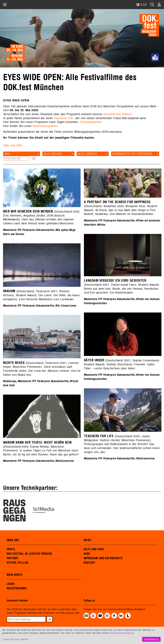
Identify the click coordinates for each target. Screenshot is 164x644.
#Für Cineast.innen (66, 306)
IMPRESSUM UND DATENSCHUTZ (103, 558)
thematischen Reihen (117, 114)
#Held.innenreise (145, 459)
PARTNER (12, 558)
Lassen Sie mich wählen (15, 639)
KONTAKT (89, 563)
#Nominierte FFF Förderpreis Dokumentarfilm (29, 230)
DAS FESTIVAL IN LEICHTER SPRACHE (29, 554)
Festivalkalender (91, 122)
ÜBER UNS (13, 540)
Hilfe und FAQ (13, 145)
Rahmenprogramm (45, 126)
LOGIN (10, 584)
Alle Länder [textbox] (87, 154)
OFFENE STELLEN (17, 563)
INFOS (87, 540)
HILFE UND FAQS (94, 549)
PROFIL (11, 549)
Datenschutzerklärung (122, 633)
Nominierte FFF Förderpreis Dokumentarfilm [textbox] (136, 154)
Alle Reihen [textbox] (53, 154)
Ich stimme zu (151, 639)
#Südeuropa (10, 381)
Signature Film (64, 118)
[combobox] (22, 154)
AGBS (87, 554)
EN (145, 5)
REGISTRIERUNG (17, 588)
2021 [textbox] (7, 154)
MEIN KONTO (15, 575)
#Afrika (101, 225)
